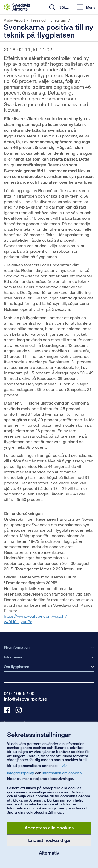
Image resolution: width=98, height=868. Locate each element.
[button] (86, 7)
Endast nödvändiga (49, 840)
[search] (64, 7)
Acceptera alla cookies (49, 828)
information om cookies (62, 773)
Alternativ (49, 853)
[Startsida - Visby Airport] (17, 7)
